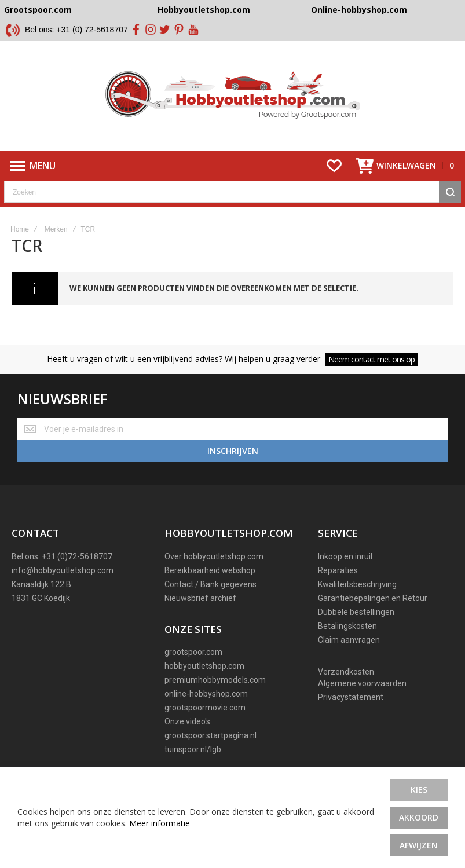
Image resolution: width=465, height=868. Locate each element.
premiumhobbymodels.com (215, 680)
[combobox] (232, 192)
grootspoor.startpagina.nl (210, 735)
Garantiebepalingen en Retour (373, 598)
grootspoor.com (193, 652)
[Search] (450, 192)
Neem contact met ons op (371, 359)
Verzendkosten (346, 672)
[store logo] (232, 96)
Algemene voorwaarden (362, 683)
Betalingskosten (347, 626)
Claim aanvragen (349, 640)
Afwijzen (419, 845)
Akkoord (419, 817)
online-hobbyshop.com (206, 694)
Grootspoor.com (38, 10)
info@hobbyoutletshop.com (63, 570)
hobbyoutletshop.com (204, 666)
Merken (56, 229)
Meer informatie (160, 823)
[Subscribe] (232, 451)
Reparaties (338, 570)
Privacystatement (351, 697)
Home (20, 229)
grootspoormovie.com (205, 708)
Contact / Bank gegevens (210, 584)
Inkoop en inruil (345, 556)
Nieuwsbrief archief (200, 598)
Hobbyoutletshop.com (204, 10)
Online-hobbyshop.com (359, 10)
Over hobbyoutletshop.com (214, 556)
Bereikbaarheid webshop (210, 570)
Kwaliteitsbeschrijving (357, 584)
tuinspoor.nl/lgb (193, 749)
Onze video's (187, 721)
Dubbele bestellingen (356, 612)
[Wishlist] (334, 166)
